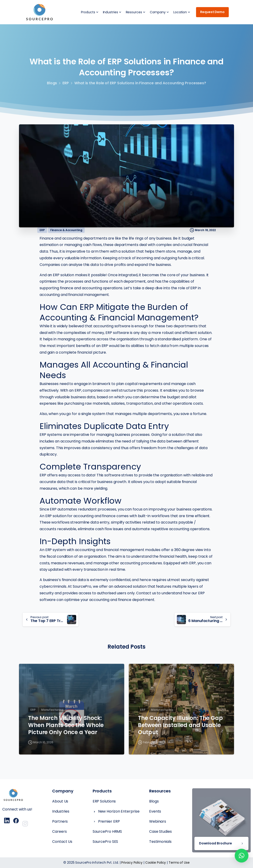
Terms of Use (179, 863)
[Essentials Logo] (13, 795)
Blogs (52, 83)
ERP (66, 83)
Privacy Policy (132, 863)
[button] (242, 856)
